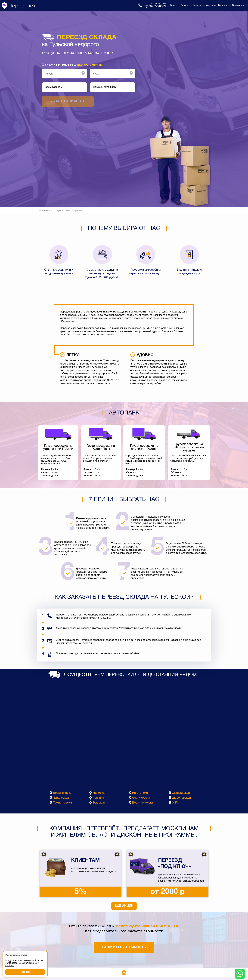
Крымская (99, 793)
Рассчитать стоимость (124, 947)
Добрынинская (63, 793)
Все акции (124, 906)
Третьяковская (63, 803)
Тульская (99, 803)
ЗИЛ (175, 803)
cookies (9, 965)
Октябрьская (181, 793)
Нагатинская (141, 793)
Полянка (98, 798)
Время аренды (54, 87)
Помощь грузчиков (104, 87)
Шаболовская (181, 798)
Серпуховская (142, 798)
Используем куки (16, 955)
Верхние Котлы (143, 803)
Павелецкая (61, 798)
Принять (25, 972)
